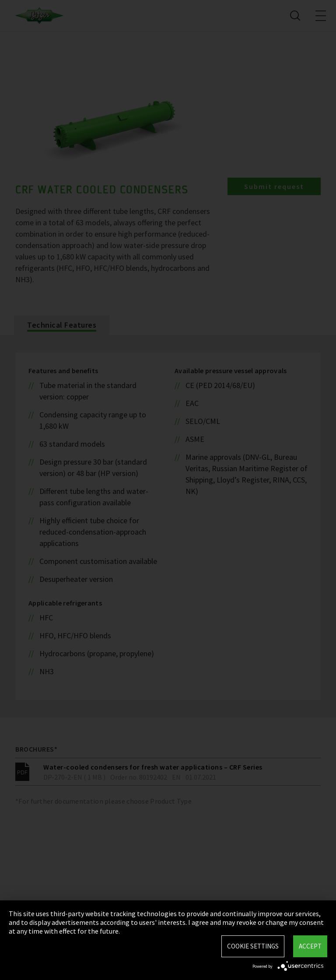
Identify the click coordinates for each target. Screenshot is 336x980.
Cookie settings (253, 946)
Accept (310, 946)
